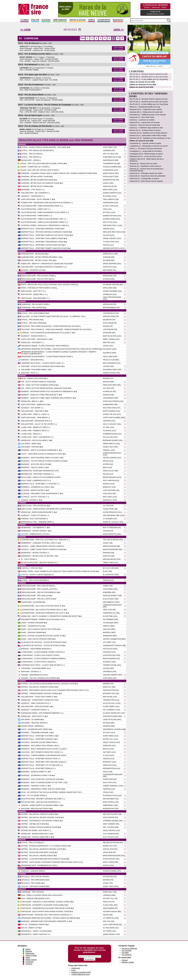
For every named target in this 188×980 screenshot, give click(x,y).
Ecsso (73, 970)
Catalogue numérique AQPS (81, 972)
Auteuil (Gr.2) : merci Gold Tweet (142, 117)
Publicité (125, 960)
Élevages (46, 20)
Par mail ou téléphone (129, 948)
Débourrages (60, 20)
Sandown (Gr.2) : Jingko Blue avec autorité (146, 109)
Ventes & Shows (77, 20)
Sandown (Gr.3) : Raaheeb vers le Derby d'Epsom (148, 133)
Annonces (118, 20)
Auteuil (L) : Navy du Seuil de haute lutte (145, 125)
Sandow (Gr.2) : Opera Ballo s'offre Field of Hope (148, 135)
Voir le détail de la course (118, 48)
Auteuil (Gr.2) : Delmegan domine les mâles (146, 173)
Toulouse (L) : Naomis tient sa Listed (143, 164)
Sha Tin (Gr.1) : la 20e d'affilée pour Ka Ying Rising (149, 79)
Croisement (29, 962)
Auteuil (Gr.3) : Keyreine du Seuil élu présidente (147, 176)
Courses (24, 20)
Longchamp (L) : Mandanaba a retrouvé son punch (149, 146)
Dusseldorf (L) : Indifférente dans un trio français (148, 115)
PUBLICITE (155, 13)
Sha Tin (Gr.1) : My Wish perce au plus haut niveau (149, 77)
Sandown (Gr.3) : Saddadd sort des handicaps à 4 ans (150, 138)
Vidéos (91, 20)
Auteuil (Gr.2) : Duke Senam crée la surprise (146, 181)
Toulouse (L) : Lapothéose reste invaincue (145, 166)
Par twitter (125, 953)
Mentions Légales (128, 962)
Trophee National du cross (80, 974)
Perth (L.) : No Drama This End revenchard (146, 149)
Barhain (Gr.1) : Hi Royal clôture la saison (145, 130)
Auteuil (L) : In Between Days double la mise (146, 128)
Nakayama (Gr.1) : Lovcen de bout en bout (146, 156)
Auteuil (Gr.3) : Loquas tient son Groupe (145, 122)
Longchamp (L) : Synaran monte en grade (145, 143)
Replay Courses (31, 960)
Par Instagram (127, 955)
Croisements (104, 20)
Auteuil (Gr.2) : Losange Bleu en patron (144, 178)
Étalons (35, 20)
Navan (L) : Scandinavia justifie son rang (145, 107)
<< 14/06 (25, 30)
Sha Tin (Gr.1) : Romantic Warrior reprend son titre (149, 74)
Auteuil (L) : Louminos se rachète (142, 120)
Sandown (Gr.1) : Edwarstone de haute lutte (146, 112)
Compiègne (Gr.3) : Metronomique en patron (146, 154)
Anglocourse (76, 968)
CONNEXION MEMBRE (155, 6)
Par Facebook (127, 951)
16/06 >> (118, 30)
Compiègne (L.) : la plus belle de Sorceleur (146, 151)
